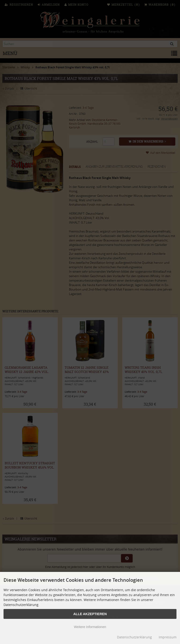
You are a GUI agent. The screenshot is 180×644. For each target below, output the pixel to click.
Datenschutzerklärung (134, 637)
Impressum (168, 637)
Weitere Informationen (90, 627)
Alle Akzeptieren (90, 614)
